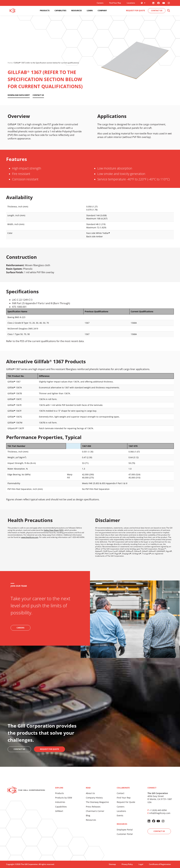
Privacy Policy (127, 864)
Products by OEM (64, 798)
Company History (94, 798)
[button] (169, 11)
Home (10, 63)
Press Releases (93, 807)
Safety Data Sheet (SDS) (54, 530)
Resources (91, 820)
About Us (90, 793)
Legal (141, 864)
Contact (121, 793)
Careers (100, 3)
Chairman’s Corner (95, 811)
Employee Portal (125, 830)
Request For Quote (126, 802)
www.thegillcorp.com (30, 537)
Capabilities (61, 807)
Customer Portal (125, 834)
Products (59, 793)
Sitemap (112, 864)
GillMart (59, 811)
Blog (88, 815)
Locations (131, 3)
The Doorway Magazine (97, 802)
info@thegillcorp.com (160, 813)
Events (120, 815)
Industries (60, 802)
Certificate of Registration (160, 864)
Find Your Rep (115, 3)
